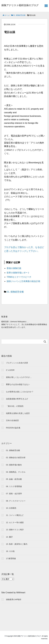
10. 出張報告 (11, 508)
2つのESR (10, 370)
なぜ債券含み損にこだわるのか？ (20, 392)
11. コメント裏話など (15, 515)
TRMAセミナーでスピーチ (19, 277)
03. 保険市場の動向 (14, 465)
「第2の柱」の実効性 (15, 406)
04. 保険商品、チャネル (16, 472)
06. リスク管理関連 (14, 486)
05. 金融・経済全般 (14, 479)
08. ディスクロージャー (16, 501)
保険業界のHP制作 (14, 599)
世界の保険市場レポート (18, 273)
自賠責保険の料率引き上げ (17, 399)
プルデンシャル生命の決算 (17, 363)
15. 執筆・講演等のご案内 (17, 544)
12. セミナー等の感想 (15, 522)
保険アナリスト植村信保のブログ (20, 5)
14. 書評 (9, 537)
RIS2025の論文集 (13, 428)
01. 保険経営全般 (15, 292)
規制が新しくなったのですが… (19, 377)
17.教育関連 (11, 559)
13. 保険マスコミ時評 (15, 530)
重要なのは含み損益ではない (18, 384)
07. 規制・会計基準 (14, 494)
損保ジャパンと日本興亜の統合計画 (23, 281)
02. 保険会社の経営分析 (16, 458)
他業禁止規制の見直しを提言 (18, 413)
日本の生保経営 (12, 420)
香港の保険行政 (14, 268)
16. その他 (10, 551)
